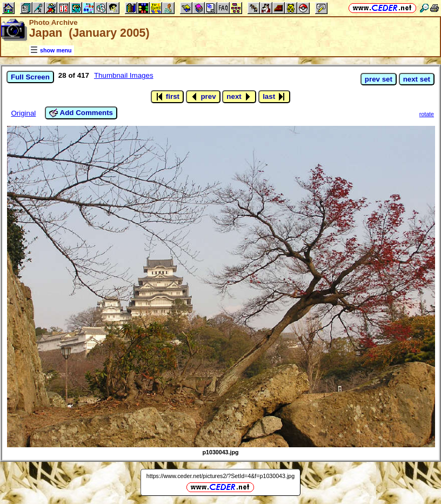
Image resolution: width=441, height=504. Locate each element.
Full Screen (30, 77)
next (239, 97)
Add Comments (81, 113)
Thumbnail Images (124, 75)
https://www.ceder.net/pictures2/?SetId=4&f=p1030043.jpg (220, 476)
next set (417, 79)
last (274, 97)
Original (23, 113)
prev (203, 97)
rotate (427, 114)
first (167, 97)
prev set (379, 79)
